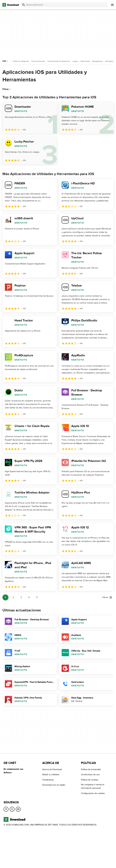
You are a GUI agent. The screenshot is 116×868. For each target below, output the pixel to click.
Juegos (75, 61)
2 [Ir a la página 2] (13, 597)
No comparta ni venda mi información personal (93, 786)
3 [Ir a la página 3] (21, 597)
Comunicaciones (38, 61)
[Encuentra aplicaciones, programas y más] (64, 5)
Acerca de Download (52, 769)
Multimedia (85, 61)
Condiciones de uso (90, 775)
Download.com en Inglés (54, 785)
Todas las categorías (21, 61)
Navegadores (97, 61)
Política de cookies (90, 780)
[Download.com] (11, 5)
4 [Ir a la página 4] (29, 597)
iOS (5, 61)
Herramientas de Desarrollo (59, 61)
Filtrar (7, 89)
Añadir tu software (51, 775)
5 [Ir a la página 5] (37, 597)
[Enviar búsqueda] (24, 5)
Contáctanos (48, 780)
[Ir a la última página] (107, 597)
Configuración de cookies (93, 793)
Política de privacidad (91, 769)
